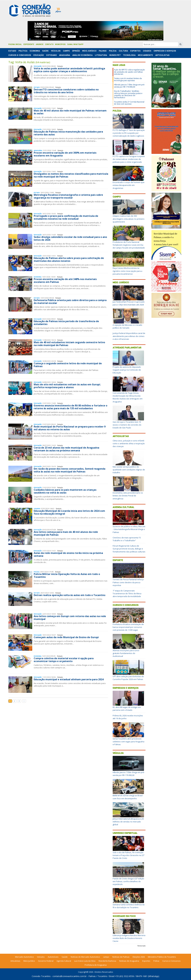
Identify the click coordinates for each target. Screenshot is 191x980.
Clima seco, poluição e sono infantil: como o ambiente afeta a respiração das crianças (129, 443)
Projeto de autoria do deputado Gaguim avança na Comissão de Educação (127, 370)
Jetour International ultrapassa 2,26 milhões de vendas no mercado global (128, 822)
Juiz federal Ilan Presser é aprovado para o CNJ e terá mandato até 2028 (129, 303)
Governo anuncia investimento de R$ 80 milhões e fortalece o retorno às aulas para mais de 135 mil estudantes (71, 407)
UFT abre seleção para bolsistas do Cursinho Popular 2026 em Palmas (128, 678)
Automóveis (53, 957)
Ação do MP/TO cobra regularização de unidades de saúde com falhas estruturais (129, 72)
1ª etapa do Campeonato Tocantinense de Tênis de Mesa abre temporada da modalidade (127, 593)
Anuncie (40, 44)
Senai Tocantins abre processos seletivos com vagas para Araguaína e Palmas (128, 742)
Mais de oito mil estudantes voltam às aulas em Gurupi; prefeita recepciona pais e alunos (67, 386)
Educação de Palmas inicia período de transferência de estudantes (66, 323)
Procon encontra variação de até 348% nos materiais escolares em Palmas (65, 281)
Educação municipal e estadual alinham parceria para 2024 (69, 679)
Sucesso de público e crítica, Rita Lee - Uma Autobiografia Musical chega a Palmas (129, 529)
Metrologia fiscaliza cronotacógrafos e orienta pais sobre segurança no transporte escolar (68, 196)
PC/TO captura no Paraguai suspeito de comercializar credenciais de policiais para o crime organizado (129, 159)
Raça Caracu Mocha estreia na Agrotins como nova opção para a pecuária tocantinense (127, 271)
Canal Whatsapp (75, 44)
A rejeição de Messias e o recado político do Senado (127, 326)
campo (106, 957)
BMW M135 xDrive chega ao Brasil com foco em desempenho (128, 797)
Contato (49, 44)
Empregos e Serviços (165, 51)
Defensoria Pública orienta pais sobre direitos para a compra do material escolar (70, 302)
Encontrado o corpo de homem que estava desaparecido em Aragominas (129, 185)
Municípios (60, 44)
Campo (66, 51)
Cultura (123, 51)
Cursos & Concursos (20, 55)
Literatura (101, 55)
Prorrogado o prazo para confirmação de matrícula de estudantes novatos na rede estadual (66, 217)
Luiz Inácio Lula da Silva (85, 961)
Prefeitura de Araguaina (96, 965)
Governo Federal (46, 961)
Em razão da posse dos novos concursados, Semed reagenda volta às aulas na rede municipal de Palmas (70, 470)
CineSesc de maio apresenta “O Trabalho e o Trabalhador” (127, 539)
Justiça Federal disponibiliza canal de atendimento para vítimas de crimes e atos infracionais (129, 336)
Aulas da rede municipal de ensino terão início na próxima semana (68, 554)
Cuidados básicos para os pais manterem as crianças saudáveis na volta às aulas (65, 491)
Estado (12, 51)
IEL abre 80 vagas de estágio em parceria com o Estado (127, 709)
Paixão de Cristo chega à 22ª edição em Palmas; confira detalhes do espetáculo (128, 881)
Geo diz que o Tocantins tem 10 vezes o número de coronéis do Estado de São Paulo (127, 425)
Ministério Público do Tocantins (162, 957)
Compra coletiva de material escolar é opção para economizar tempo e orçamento (64, 660)
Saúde (45, 51)
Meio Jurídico (89, 51)
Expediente (29, 44)
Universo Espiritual (125, 833)
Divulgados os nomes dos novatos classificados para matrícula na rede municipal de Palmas (71, 175)
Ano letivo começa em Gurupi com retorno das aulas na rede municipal (70, 618)
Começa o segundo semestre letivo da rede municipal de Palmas (68, 365)
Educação (39, 55)
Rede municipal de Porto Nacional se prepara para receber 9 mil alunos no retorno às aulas (70, 428)
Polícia (117, 111)
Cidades (147, 51)
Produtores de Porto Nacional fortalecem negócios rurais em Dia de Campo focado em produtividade (129, 245)
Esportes (135, 51)
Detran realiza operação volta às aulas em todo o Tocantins (70, 595)
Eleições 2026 (139, 957)
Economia (35, 51)
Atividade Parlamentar (127, 348)
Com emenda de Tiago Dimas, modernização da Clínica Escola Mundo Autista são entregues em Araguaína (128, 397)
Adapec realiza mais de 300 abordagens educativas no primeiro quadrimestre (129, 219)
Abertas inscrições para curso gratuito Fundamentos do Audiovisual (126, 653)
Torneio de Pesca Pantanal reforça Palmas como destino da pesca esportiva (128, 582)
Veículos (56, 51)
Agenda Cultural (123, 507)
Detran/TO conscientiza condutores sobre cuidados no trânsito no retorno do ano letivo (66, 91)
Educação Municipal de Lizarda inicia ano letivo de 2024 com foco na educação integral (69, 512)
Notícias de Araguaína (129, 961)
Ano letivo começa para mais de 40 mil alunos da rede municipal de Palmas (66, 533)
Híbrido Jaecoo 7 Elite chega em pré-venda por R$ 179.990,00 (129, 86)
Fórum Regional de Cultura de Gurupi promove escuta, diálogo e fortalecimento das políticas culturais (129, 549)
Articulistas (162, 55)
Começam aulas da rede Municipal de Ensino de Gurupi (66, 637)
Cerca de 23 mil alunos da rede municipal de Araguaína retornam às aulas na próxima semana (66, 449)
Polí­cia (113, 51)
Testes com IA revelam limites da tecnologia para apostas (128, 79)
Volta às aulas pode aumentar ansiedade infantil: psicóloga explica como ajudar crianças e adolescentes (69, 70)
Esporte (118, 560)
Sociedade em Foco (124, 916)
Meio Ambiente (145, 55)
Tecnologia (129, 55)
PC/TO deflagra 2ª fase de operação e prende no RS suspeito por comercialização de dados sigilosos (129, 133)
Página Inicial (15, 44)
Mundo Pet (115, 55)
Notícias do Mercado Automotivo (85, 957)
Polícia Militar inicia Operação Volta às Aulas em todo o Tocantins (67, 575)
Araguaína (65, 55)
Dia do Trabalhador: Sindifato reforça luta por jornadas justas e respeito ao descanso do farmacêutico (128, 94)
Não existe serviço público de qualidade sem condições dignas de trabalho (129, 470)
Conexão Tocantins (41, 976)
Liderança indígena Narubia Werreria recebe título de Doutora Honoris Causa (129, 938)
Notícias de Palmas (121, 957)
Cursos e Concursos (126, 605)
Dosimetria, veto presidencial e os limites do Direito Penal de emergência (128, 496)
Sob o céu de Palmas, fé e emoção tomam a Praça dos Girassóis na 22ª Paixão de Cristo (129, 855)
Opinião (76, 51)
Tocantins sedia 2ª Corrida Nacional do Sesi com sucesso (129, 103)
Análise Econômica (82, 55)
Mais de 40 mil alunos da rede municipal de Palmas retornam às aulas (70, 112)
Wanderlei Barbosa (107, 961)
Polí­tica (23, 51)
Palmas (103, 51)
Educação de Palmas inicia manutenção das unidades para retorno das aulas (68, 133)
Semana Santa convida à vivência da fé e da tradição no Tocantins (129, 906)
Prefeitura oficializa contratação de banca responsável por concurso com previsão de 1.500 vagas (128, 627)
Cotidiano (51, 55)
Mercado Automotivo (24, 957)
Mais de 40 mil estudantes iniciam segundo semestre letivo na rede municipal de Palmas (69, 344)
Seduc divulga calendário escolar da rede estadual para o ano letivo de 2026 (70, 238)
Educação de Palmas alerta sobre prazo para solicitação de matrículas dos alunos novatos (69, 259)
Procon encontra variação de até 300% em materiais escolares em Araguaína (65, 154)
